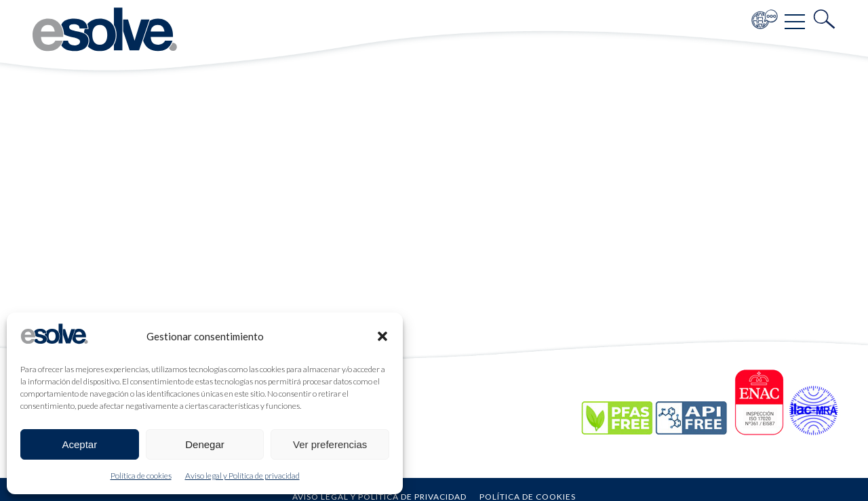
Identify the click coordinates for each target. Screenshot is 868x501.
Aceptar (79, 444)
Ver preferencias (330, 444)
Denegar (205, 444)
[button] (382, 336)
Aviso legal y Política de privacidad (242, 476)
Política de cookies (141, 476)
